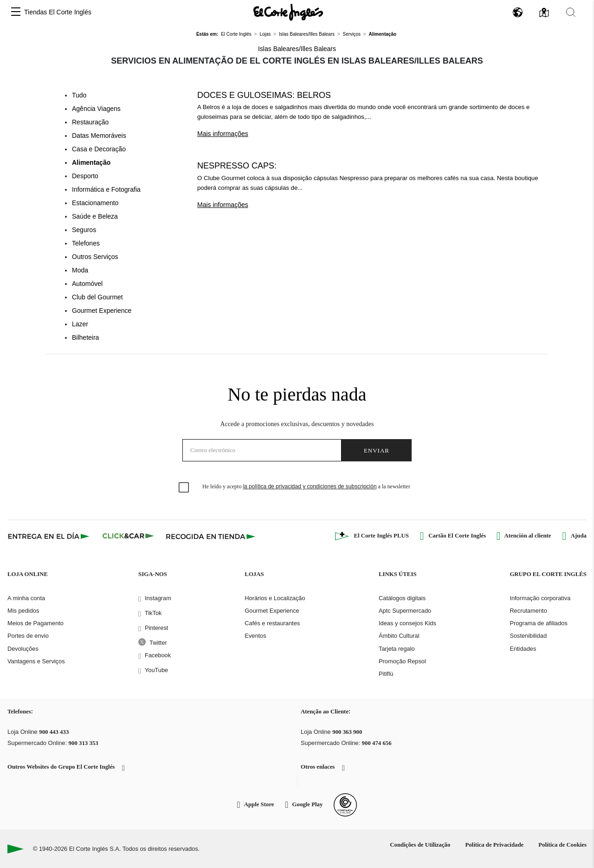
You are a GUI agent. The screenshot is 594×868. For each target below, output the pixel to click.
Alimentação (91, 162)
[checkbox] (184, 488)
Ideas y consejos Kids (407, 623)
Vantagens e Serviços (36, 661)
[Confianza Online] (345, 805)
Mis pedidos (23, 611)
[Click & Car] (128, 536)
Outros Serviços (95, 257)
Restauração (90, 122)
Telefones (86, 243)
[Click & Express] (49, 536)
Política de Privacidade (494, 845)
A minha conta (26, 598)
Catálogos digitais (402, 598)
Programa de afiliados (538, 623)
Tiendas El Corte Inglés (58, 12)
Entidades (523, 649)
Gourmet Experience (102, 311)
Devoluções (23, 649)
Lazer (80, 324)
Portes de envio (28, 636)
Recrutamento (528, 611)
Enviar (377, 450)
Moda (80, 270)
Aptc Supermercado (405, 611)
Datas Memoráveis (99, 136)
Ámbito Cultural (399, 636)
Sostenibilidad (528, 636)
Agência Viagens (96, 109)
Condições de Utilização (420, 845)
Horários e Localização (275, 598)
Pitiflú (386, 674)
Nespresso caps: (237, 166)
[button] (16, 12)
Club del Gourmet (97, 297)
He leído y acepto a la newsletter (306, 486)
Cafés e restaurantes (272, 623)
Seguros (84, 230)
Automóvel (87, 284)
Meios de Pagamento (36, 623)
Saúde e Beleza (95, 216)
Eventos (255, 636)
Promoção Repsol (402, 661)
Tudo (79, 95)
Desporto (85, 176)
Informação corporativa (540, 598)
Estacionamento (95, 203)
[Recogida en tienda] (211, 536)
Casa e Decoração (99, 149)
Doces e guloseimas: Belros (264, 95)
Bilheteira (85, 337)
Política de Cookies (562, 845)
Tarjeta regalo (397, 649)
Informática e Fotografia (106, 189)
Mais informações (223, 134)
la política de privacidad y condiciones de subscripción (310, 486)
